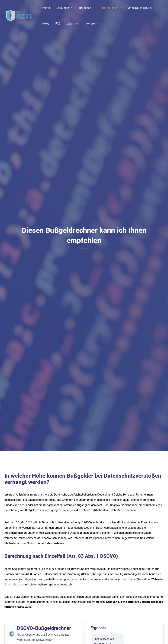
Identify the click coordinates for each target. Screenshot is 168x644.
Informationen (109, 8)
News (45, 24)
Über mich (71, 24)
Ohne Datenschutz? (137, 8)
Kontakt (90, 24)
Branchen (85, 8)
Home (46, 8)
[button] (70, 8)
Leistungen (64, 8)
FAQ (57, 24)
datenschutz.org (14, 584)
